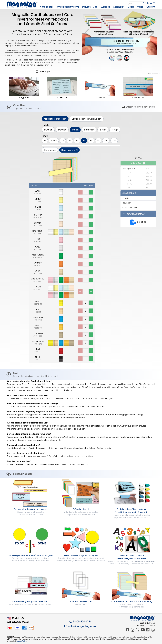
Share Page (43, 72)
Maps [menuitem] (140, 7)
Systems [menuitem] (68, 7)
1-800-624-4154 (80, 621)
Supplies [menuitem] (105, 7)
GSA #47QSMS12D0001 (18, 622)
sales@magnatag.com (80, 626)
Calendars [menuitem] (119, 7)
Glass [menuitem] (131, 7)
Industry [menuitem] (90, 7)
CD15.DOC (138, 222)
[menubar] (97, 7)
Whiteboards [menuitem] (46, 7)
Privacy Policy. (22, 641)
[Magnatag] (142, 618)
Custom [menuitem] (151, 7)
